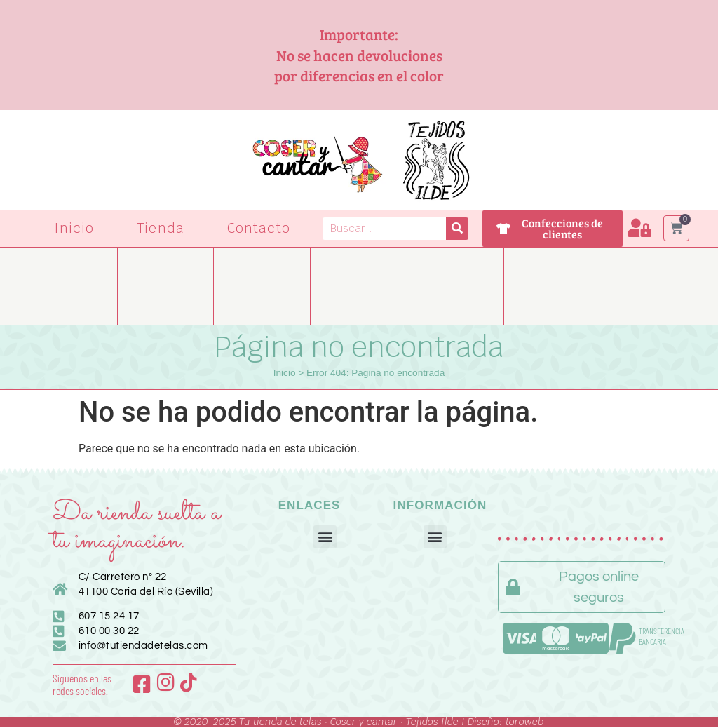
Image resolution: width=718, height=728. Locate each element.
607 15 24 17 (109, 616)
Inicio (74, 228)
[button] (325, 537)
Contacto (259, 228)
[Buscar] (457, 229)
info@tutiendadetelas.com (143, 646)
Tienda (161, 228)
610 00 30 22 (109, 631)
